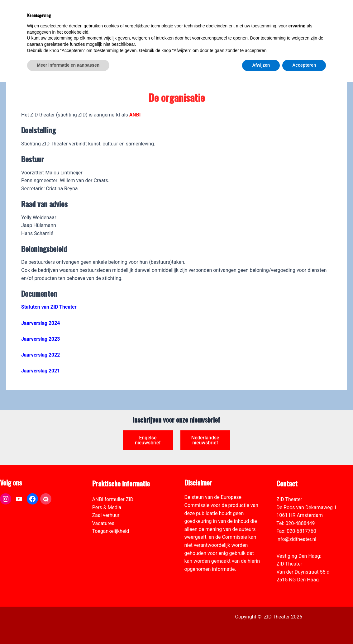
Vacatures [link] (103, 523)
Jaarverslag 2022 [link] (41, 355)
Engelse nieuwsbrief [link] (148, 440)
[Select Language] (319, 33)
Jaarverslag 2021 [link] (41, 371)
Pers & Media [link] (107, 507)
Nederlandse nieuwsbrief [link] (205, 440)
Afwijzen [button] (261, 627)
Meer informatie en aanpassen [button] (68, 627)
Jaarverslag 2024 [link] (41, 323)
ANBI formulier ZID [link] (113, 499)
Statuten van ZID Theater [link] (49, 307)
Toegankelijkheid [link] (111, 531)
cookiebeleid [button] (76, 594)
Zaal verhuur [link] (106, 516)
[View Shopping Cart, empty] (298, 13)
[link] (345, 39)
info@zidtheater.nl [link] (296, 539)
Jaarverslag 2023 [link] (41, 339)
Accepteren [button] (304, 627)
